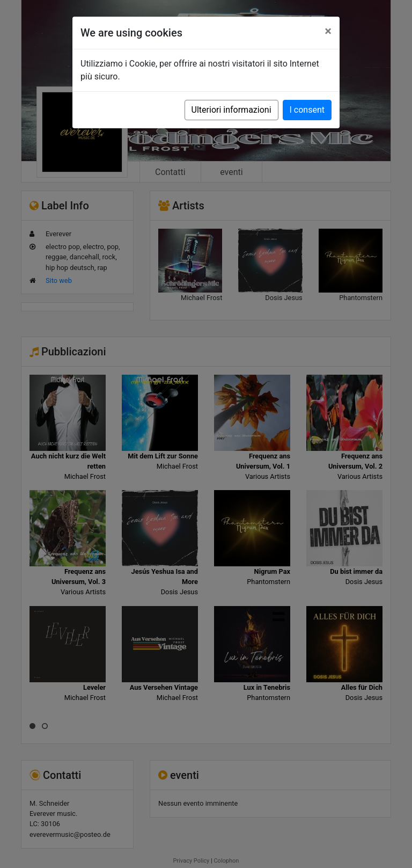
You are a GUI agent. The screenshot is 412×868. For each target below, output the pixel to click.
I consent (307, 110)
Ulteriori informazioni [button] (231, 110)
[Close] (328, 31)
